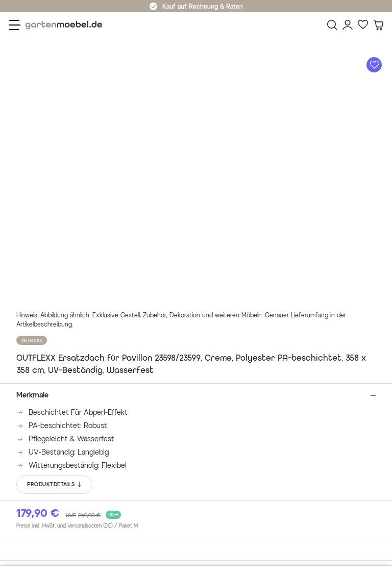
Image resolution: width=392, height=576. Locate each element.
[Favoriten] (363, 25)
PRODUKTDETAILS (55, 485)
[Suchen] (332, 25)
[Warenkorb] (378, 25)
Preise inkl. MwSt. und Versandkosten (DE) (77, 526)
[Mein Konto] (348, 25)
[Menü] (15, 25)
